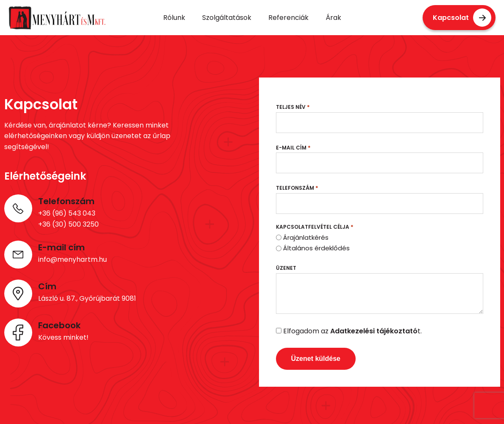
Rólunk (174, 18)
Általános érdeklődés (316, 248)
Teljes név (293, 107)
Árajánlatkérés (306, 237)
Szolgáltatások (227, 18)
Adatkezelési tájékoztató (374, 331)
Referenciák (288, 18)
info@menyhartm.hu (72, 259)
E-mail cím (293, 148)
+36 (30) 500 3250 (68, 224)
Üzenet (286, 268)
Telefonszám (297, 188)
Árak (333, 18)
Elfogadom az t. (352, 331)
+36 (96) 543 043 (67, 213)
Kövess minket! (63, 337)
